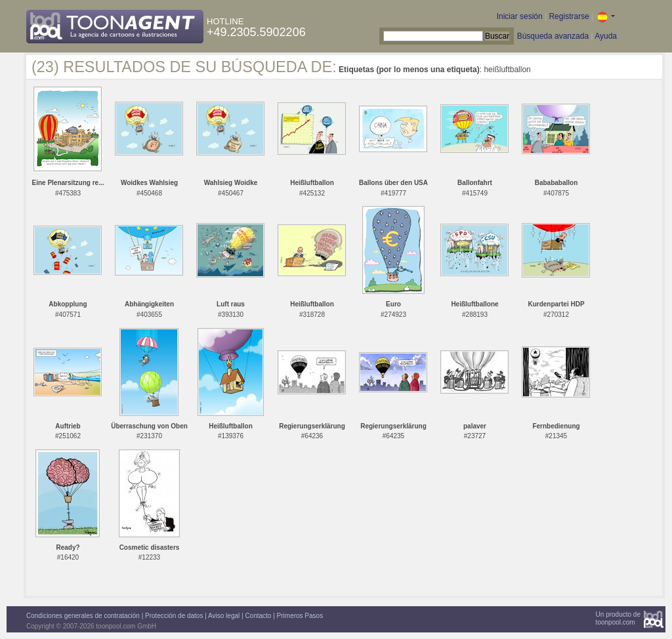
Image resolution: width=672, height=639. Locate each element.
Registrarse (569, 16)
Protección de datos (174, 616)
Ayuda (606, 36)
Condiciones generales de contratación (83, 616)
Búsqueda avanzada (553, 36)
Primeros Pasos (300, 616)
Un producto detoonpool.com (618, 618)
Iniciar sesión (520, 16)
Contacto (258, 616)
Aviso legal (224, 616)
